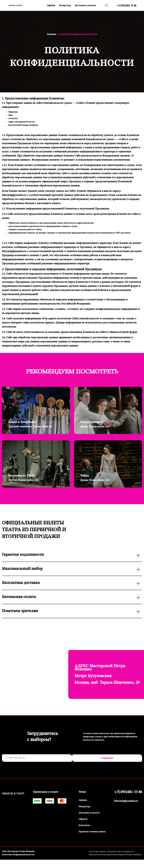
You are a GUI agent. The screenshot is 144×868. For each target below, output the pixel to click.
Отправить (106, 758)
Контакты (84, 826)
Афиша (51, 6)
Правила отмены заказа (92, 832)
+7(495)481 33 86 (127, 6)
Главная (52, 34)
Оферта (82, 819)
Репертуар (65, 6)
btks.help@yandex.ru (125, 802)
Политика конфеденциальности (18, 855)
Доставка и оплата (85, 6)
